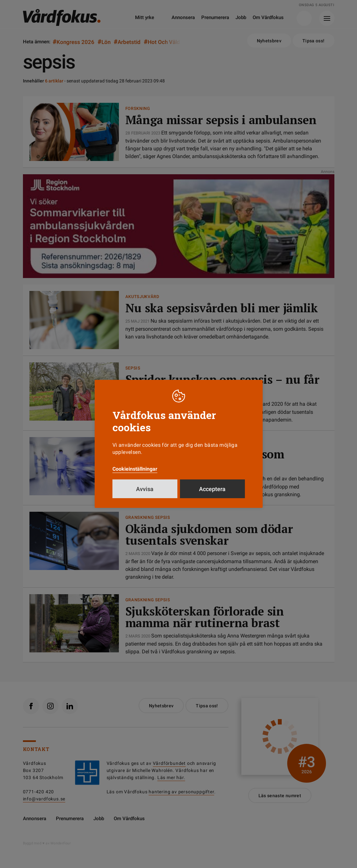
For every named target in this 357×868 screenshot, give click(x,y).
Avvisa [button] (145, 489)
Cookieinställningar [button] (135, 469)
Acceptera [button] (212, 489)
